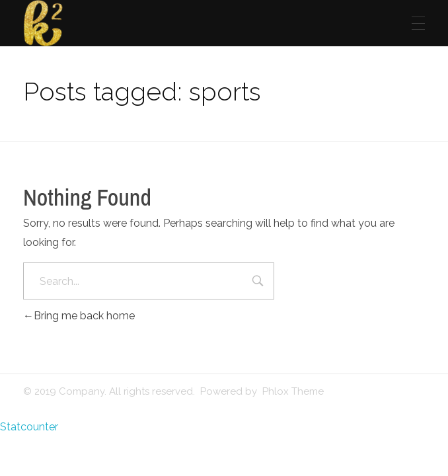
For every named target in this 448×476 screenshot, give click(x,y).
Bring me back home (79, 316)
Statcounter (29, 427)
